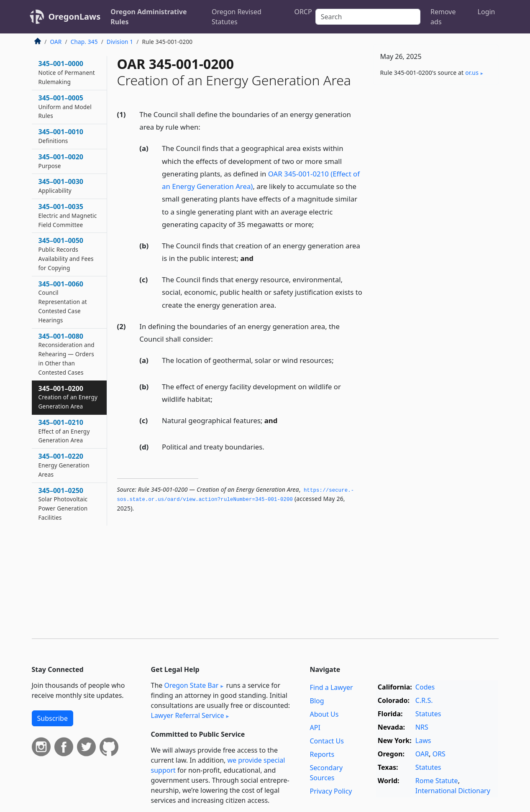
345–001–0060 (63, 302)
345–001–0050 (66, 254)
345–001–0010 (61, 136)
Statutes (428, 714)
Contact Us (327, 741)
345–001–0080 (67, 354)
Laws (423, 741)
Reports (322, 754)
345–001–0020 (61, 161)
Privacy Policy (331, 791)
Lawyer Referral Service (188, 715)
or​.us (472, 73)
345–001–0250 (63, 504)
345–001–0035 (68, 215)
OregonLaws (75, 17)
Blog (317, 701)
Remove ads (443, 17)
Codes (425, 687)
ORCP (303, 12)
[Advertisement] (436, 222)
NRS (422, 727)
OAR (56, 42)
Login (486, 12)
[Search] (368, 17)
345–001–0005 (65, 107)
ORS (439, 754)
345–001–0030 (61, 186)
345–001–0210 (64, 431)
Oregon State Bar (191, 685)
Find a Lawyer (332, 687)
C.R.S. (424, 700)
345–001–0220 (64, 465)
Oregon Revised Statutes (237, 17)
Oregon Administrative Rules (149, 17)
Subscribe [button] (52, 718)
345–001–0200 (68, 397)
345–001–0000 (67, 72)
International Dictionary (453, 791)
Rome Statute (437, 781)
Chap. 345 (84, 42)
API (315, 728)
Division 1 (120, 42)
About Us (324, 714)
